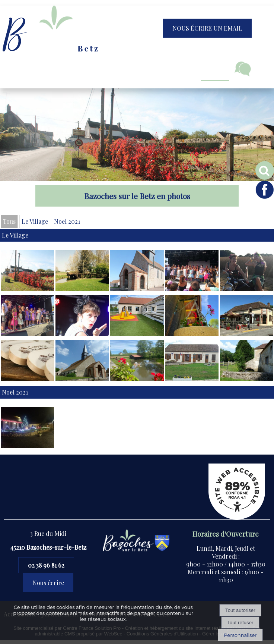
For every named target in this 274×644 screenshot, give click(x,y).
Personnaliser (240, 635)
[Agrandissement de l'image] (27, 289)
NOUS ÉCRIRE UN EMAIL (207, 28)
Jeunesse (182, 69)
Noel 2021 (67, 221)
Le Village (35, 221)
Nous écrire (48, 583)
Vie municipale (76, 69)
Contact (243, 69)
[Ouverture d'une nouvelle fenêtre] (27, 379)
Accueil (33, 69)
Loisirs (215, 69)
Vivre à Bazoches (133, 69)
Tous (9, 221)
